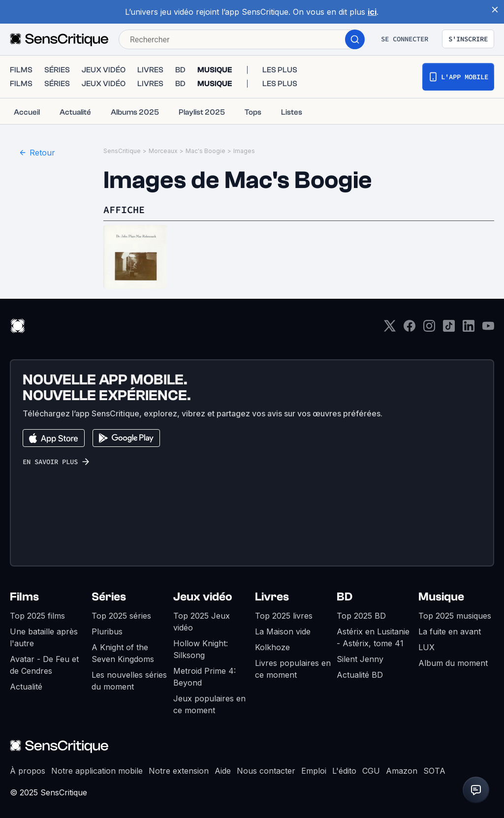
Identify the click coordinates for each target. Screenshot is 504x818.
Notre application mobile (97, 761)
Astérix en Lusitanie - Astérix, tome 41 (373, 628)
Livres (272, 587)
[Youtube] (488, 319)
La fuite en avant (450, 622)
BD (345, 587)
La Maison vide (283, 622)
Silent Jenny (360, 649)
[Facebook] (409, 319)
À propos (28, 761)
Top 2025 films (37, 606)
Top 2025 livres (284, 606)
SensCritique (122, 141)
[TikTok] (449, 319)
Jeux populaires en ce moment (209, 694)
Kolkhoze (272, 637)
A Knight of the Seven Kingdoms (123, 643)
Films (24, 587)
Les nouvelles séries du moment (129, 671)
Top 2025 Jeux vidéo (202, 612)
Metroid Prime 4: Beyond (205, 667)
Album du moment (453, 653)
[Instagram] (429, 319)
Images (244, 141)
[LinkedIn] (469, 319)
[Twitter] (390, 319)
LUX (426, 637)
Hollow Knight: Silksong (201, 639)
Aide (223, 761)
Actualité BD (360, 665)
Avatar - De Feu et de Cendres (44, 655)
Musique (441, 587)
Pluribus (107, 622)
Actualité (26, 677)
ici (372, 12)
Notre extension (179, 761)
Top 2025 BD (361, 606)
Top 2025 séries (121, 606)
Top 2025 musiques (455, 606)
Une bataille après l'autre (44, 628)
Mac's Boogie (205, 141)
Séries (109, 587)
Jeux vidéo (203, 587)
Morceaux (163, 141)
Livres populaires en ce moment (293, 659)
